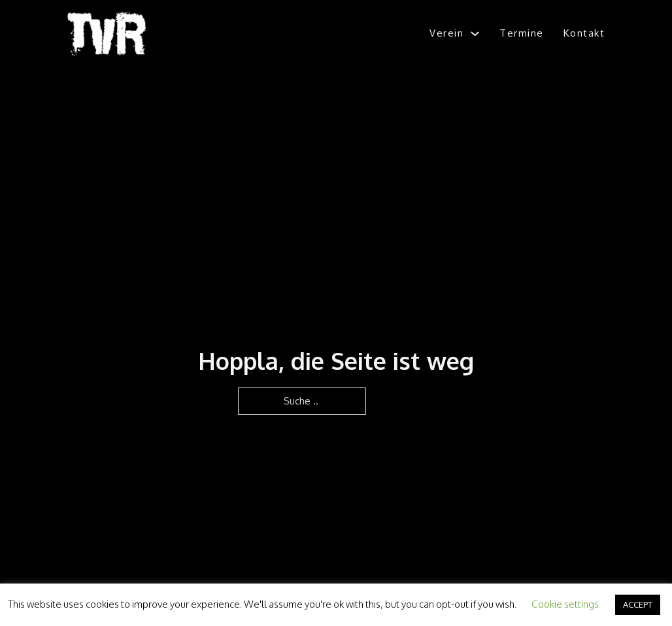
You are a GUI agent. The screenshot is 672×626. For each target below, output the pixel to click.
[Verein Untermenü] (475, 34)
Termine (522, 33)
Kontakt (584, 33)
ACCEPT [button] (638, 604)
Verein (446, 33)
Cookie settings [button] (565, 604)
